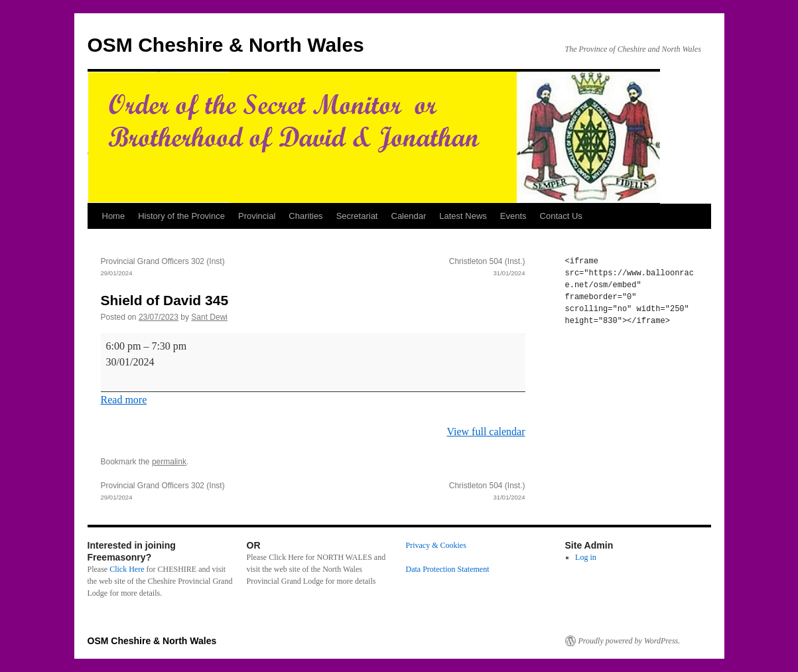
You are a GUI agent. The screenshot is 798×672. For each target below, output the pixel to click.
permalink (169, 462)
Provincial (257, 216)
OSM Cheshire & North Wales (226, 45)
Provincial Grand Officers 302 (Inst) (207, 268)
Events (513, 216)
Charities (305, 216)
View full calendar (486, 432)
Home (114, 216)
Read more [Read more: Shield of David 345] (124, 400)
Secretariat (357, 216)
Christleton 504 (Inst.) (419, 268)
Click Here (127, 569)
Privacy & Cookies (436, 545)
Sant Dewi (209, 317)
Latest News (463, 216)
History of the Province (181, 216)
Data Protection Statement (448, 569)
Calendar (409, 216)
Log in (586, 557)
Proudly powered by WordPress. (630, 641)
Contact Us (561, 216)
